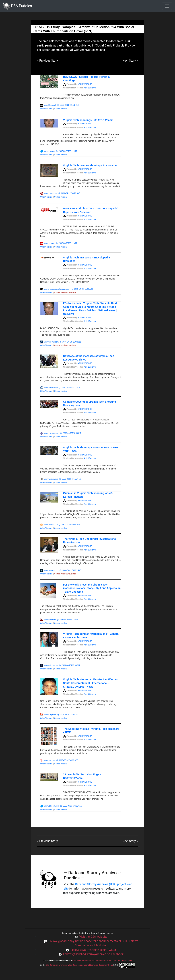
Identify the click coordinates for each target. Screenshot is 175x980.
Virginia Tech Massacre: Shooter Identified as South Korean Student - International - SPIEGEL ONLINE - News (90, 683)
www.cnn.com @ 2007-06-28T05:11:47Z (60, 243)
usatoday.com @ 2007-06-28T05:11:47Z (60, 151)
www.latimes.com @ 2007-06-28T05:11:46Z (62, 387)
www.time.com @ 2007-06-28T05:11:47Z (61, 760)
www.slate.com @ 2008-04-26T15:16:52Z (61, 620)
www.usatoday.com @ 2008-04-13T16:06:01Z (63, 806)
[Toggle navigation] (167, 6)
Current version (60, 109)
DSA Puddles (17, 6)
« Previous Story (48, 61)
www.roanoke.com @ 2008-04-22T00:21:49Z (62, 570)
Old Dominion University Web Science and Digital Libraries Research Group (80, 965)
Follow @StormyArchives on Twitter (93, 950)
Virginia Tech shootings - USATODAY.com (88, 120)
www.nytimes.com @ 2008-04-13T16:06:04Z (62, 479)
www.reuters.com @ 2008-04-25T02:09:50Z (62, 525)
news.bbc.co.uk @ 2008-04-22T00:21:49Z (61, 105)
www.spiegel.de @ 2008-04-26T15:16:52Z (61, 715)
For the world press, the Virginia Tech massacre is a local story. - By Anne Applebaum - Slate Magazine (92, 588)
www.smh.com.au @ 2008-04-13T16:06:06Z (62, 665)
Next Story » (130, 61)
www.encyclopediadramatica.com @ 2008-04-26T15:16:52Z (68, 289)
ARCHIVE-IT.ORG (85, 84)
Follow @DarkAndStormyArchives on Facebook (93, 954)
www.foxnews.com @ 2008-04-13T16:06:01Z (62, 342)
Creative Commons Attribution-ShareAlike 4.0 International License (102, 961)
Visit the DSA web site (93, 937)
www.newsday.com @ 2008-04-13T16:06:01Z (63, 433)
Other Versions (47, 109)
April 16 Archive (90, 88)
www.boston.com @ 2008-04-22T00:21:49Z (62, 193)
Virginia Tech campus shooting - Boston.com (90, 165)
